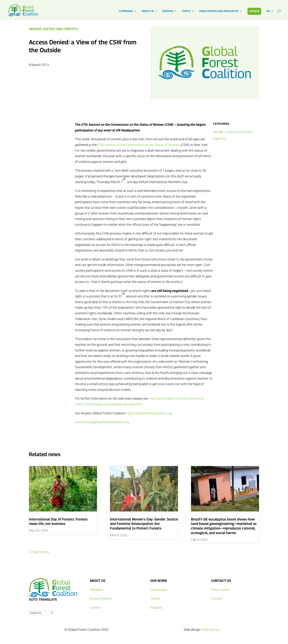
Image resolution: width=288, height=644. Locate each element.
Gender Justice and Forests (53, 29)
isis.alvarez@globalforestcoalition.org (102, 422)
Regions (156, 608)
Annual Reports (101, 598)
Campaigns (159, 590)
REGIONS (168, 11)
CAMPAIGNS (126, 11)
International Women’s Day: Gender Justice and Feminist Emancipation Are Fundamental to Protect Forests (144, 524)
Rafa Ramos (211, 630)
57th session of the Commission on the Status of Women (139, 145)
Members (97, 590)
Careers (95, 608)
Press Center (220, 590)
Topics (155, 598)
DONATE (254, 11)
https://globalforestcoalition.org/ (149, 413)
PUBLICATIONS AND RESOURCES (219, 11)
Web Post (220, 139)
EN (268, 11)
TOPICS (186, 11)
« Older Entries (39, 552)
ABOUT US (148, 11)
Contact (217, 598)
